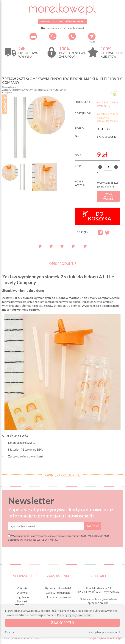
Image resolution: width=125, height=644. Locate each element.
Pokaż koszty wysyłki (108, 196)
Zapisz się (93, 526)
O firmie (22, 588)
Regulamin (22, 597)
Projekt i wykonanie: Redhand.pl (106, 638)
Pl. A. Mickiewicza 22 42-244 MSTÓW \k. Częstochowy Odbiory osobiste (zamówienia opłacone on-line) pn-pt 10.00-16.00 (98, 597)
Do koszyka (97, 216)
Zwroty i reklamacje (58, 593)
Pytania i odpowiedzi (58, 588)
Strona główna (9, 87)
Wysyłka (22, 593)
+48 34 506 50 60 (72, 36)
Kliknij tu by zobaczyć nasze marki (63, 21)
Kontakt (22, 601)
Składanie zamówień (58, 597)
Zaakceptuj (63, 623)
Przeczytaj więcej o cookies (75, 615)
